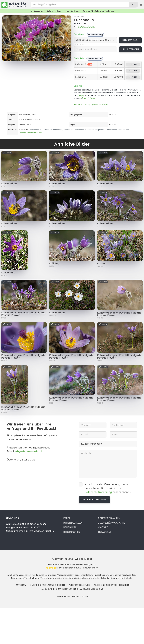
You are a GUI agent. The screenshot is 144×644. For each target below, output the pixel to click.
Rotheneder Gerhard (86, 26)
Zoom (65, 19)
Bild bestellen (130, 40)
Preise (67, 518)
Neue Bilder (70, 527)
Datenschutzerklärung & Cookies (48, 585)
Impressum (21, 585)
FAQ (87, 105)
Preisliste (81, 95)
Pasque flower (124, 130)
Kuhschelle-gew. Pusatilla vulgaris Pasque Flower (23, 314)
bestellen (133, 64)
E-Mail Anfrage (88, 98)
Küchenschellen (35, 130)
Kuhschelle (84, 20)
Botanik (102, 263)
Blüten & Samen (25, 125)
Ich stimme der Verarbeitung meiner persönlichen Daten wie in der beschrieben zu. (108, 488)
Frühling (54, 263)
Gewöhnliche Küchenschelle (74, 130)
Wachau (112, 125)
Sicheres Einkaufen (101, 105)
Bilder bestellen (73, 523)
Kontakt (78, 105)
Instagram (104, 532)
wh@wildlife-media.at (29, 451)
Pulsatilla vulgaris (35, 132)
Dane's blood (112, 130)
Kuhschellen (9, 184)
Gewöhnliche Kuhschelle (52, 130)
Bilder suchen (72, 532)
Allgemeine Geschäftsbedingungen (112, 585)
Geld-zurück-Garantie (111, 523)
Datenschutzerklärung (98, 492)
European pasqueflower (96, 130)
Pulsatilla (79, 17)
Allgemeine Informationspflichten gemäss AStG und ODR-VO (73, 589)
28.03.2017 (113, 115)
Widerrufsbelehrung (80, 585)
